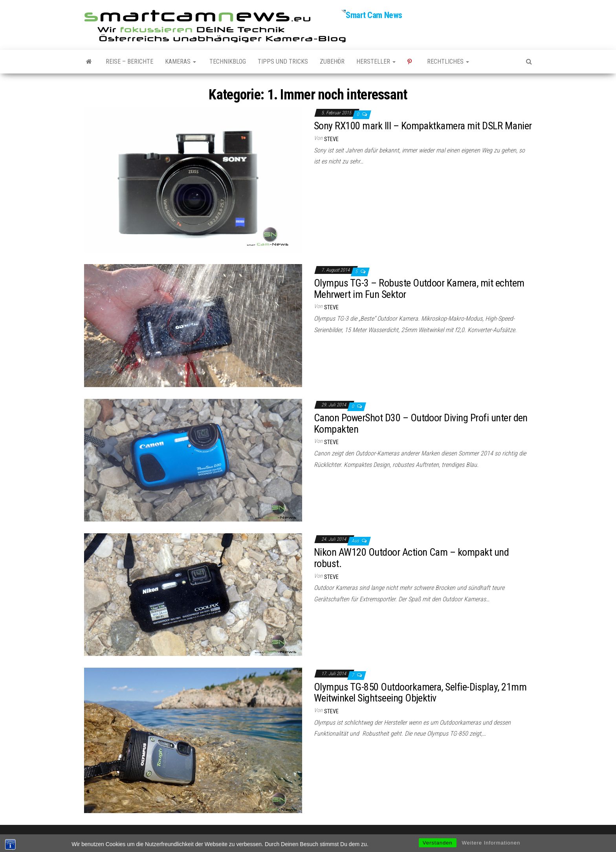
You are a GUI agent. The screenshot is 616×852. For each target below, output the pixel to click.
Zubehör (332, 62)
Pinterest (411, 62)
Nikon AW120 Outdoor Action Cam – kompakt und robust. (411, 558)
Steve (331, 139)
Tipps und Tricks (283, 62)
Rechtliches (448, 62)
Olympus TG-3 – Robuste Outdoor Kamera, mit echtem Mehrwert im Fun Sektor (419, 289)
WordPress (304, 838)
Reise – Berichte (129, 62)
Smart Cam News (374, 15)
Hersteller (376, 62)
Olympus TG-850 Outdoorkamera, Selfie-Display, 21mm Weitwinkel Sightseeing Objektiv (420, 693)
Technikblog (227, 62)
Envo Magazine (361, 838)
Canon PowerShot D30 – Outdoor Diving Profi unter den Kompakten (421, 423)
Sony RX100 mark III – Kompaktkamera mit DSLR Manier (423, 126)
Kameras (181, 62)
